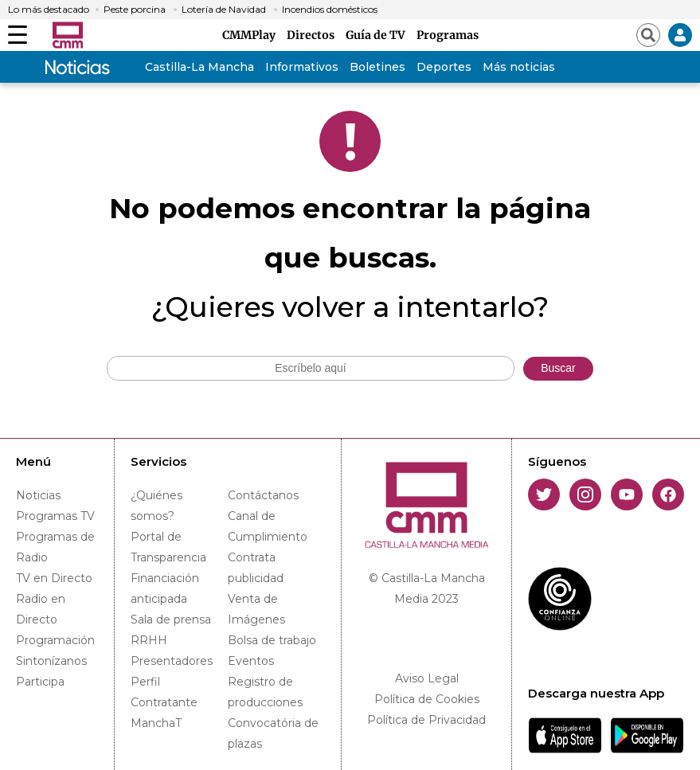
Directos (313, 35)
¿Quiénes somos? (156, 506)
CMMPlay (251, 35)
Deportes (444, 67)
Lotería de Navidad (224, 10)
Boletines (377, 67)
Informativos (302, 67)
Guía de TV (378, 35)
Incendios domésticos (330, 10)
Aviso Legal (427, 678)
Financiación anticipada (165, 588)
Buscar (558, 368)
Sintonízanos (51, 661)
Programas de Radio (55, 547)
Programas (448, 35)
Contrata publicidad (256, 568)
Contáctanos (263, 495)
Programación (55, 640)
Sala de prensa (171, 620)
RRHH (149, 640)
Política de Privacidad (426, 720)
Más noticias (519, 67)
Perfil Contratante (164, 692)
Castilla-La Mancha (199, 67)
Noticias (38, 495)
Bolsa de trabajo (272, 640)
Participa (40, 682)
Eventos (251, 661)
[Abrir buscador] (648, 35)
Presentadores (172, 661)
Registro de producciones (265, 692)
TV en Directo (54, 578)
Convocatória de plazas (273, 733)
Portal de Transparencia (168, 547)
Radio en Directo (41, 609)
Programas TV (55, 516)
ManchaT (156, 723)
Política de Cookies (427, 699)
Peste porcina (135, 10)
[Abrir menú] (18, 35)
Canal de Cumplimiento (268, 526)
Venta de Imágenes (256, 609)
